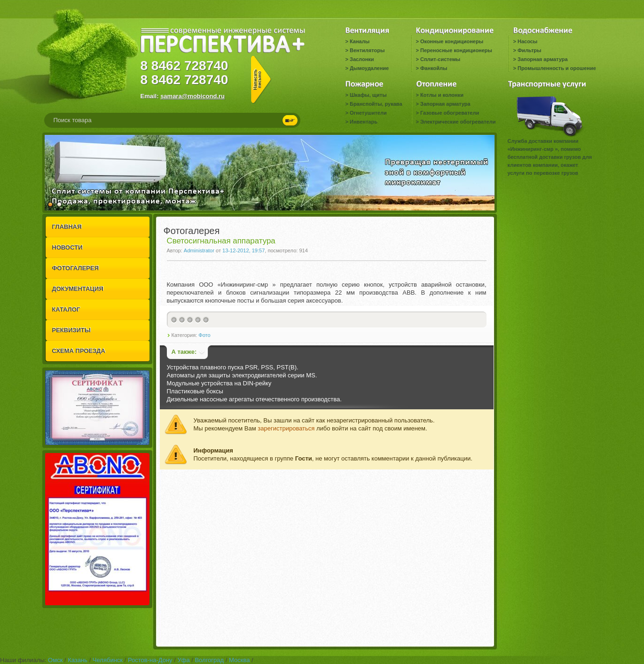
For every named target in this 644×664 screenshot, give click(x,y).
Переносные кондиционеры (456, 50)
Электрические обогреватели (458, 122)
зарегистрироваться (286, 428)
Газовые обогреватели (450, 113)
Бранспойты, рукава (376, 104)
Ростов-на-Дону (150, 660)
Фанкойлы (434, 68)
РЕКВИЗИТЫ (71, 330)
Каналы (360, 41)
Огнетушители (368, 113)
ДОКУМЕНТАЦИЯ (78, 289)
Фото (204, 335)
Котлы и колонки (442, 95)
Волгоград (209, 660)
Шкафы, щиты (368, 95)
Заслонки (362, 59)
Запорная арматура (543, 59)
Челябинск (108, 660)
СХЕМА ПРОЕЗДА (79, 351)
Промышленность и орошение (557, 68)
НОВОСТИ (67, 247)
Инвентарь (364, 122)
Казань (78, 660)
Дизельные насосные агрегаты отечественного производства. (254, 399)
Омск (55, 660)
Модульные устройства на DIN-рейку (219, 383)
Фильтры (529, 50)
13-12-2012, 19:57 (243, 250)
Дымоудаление (369, 68)
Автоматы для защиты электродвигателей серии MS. (242, 375)
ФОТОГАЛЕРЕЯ (76, 268)
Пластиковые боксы (195, 391)
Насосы (527, 41)
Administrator (199, 250)
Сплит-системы (440, 59)
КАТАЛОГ (66, 309)
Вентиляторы (367, 50)
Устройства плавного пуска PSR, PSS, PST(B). (233, 367)
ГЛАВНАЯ (67, 227)
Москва (239, 660)
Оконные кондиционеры (452, 41)
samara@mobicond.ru (192, 96)
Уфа (183, 660)
